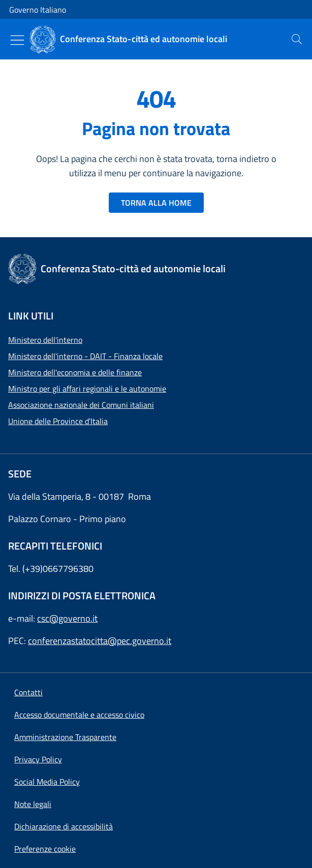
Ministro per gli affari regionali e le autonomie (87, 389)
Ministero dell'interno (45, 340)
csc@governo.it (67, 618)
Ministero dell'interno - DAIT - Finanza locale (85, 356)
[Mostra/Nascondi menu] (17, 40)
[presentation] (297, 39)
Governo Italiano (38, 10)
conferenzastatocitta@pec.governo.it (100, 641)
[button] (45, 849)
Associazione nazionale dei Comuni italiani (81, 405)
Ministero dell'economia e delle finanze (75, 372)
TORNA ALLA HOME (156, 203)
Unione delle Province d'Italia (58, 421)
